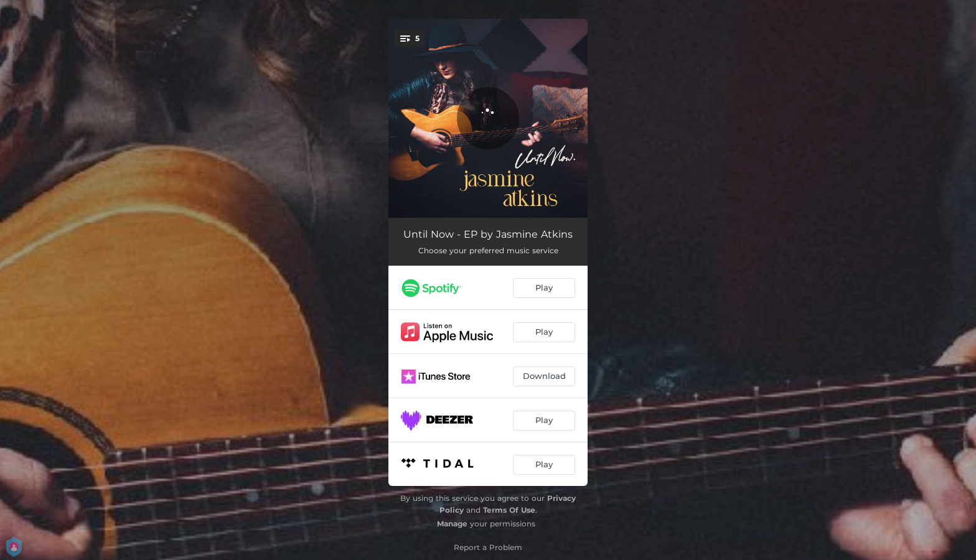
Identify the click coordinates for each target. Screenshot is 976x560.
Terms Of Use (509, 510)
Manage (452, 524)
